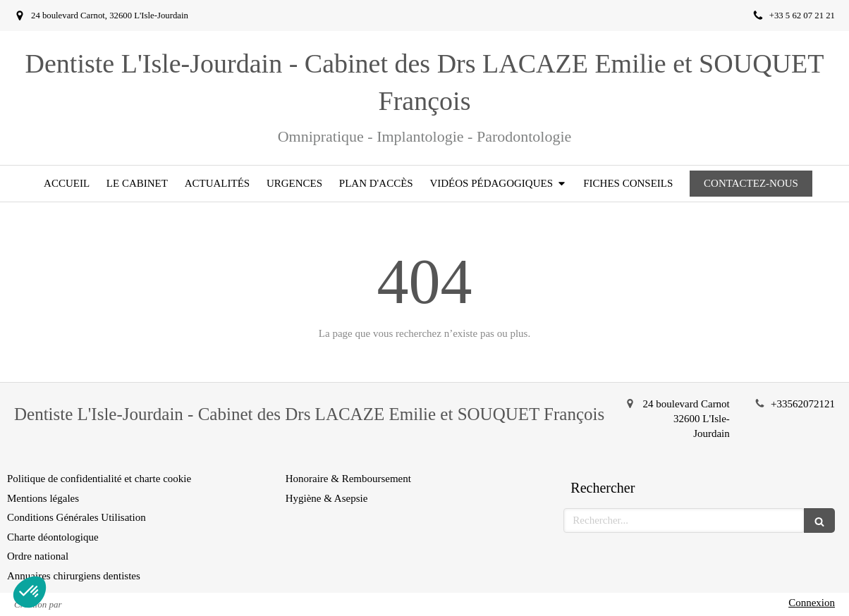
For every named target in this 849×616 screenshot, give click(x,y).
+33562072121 (803, 404)
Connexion (812, 603)
